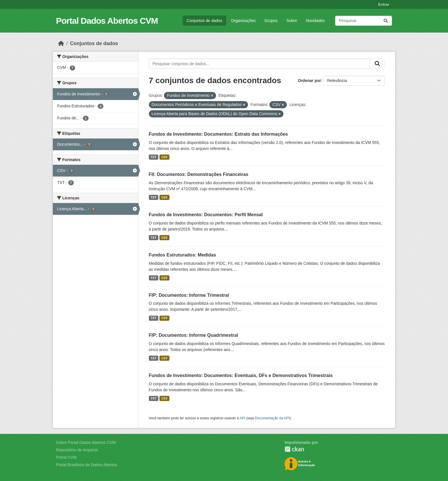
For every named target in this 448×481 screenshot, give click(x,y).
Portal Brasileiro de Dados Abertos (87, 465)
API (243, 418)
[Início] (61, 43)
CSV (165, 157)
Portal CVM (66, 457)
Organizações (243, 21)
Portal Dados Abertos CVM (107, 21)
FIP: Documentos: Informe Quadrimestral (194, 335)
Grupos (271, 21)
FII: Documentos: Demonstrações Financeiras (199, 174)
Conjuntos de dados (204, 21)
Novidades (315, 21)
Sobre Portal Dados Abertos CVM (86, 442)
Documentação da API (272, 418)
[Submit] (386, 21)
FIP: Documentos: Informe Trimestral (189, 295)
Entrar (384, 4)
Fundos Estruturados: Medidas (183, 255)
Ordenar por (310, 81)
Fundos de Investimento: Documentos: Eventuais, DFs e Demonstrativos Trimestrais (241, 375)
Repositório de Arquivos (77, 450)
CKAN (294, 449)
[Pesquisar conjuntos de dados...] (364, 21)
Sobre (292, 21)
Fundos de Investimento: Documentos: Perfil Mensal (206, 215)
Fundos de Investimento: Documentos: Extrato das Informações (218, 134)
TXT (153, 157)
